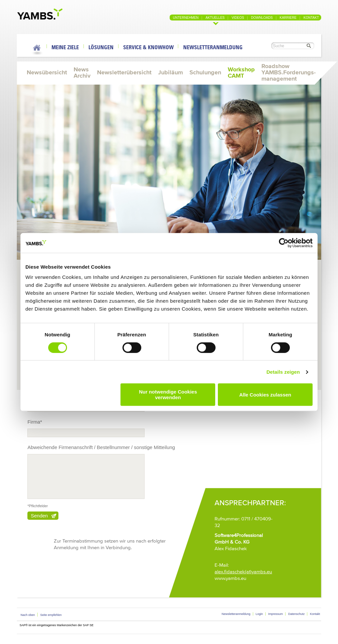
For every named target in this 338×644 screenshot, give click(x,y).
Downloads (262, 18)
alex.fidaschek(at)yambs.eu (243, 572)
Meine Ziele (65, 47)
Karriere (288, 18)
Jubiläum (170, 72)
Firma (35, 422)
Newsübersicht (47, 72)
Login (259, 614)
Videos (238, 18)
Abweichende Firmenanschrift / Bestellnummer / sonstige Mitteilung (101, 447)
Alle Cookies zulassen (265, 395)
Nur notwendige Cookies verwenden (168, 395)
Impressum (276, 614)
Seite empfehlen (51, 615)
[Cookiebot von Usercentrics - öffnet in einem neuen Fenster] (284, 243)
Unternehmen (186, 18)
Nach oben (28, 615)
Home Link (37, 49)
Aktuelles (215, 18)
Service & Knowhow (148, 47)
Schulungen (205, 72)
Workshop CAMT (241, 73)
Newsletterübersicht (124, 72)
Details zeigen (283, 372)
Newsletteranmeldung (213, 47)
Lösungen (101, 47)
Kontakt (311, 18)
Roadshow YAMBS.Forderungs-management (288, 72)
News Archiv (82, 73)
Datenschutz (296, 614)
